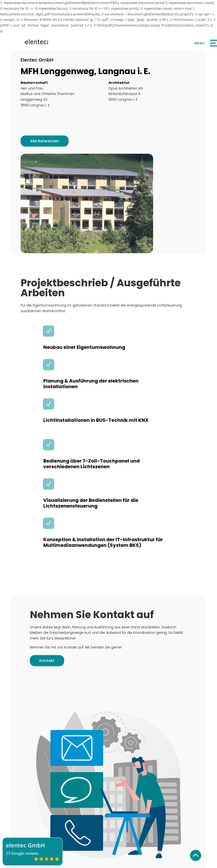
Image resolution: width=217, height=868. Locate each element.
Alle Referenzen (45, 141)
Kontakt (47, 661)
